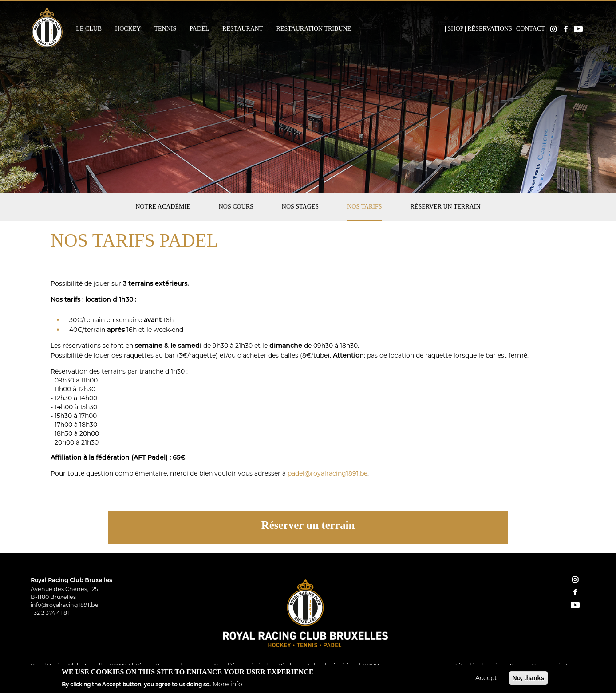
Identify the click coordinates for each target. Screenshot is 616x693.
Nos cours (236, 207)
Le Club (89, 29)
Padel (199, 29)
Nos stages (300, 207)
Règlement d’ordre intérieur (318, 666)
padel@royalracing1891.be (328, 473)
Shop (455, 29)
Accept (486, 680)
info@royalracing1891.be (65, 605)
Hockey (128, 29)
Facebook (566, 29)
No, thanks (529, 680)
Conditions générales (244, 666)
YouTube (578, 29)
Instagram (553, 29)
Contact (531, 29)
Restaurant (243, 29)
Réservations (490, 29)
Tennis (165, 29)
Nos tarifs (364, 207)
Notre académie (163, 207)
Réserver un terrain (446, 207)
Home (439, 29)
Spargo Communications (545, 666)
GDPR (371, 666)
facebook (575, 592)
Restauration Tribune (314, 29)
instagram (575, 579)
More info (227, 686)
